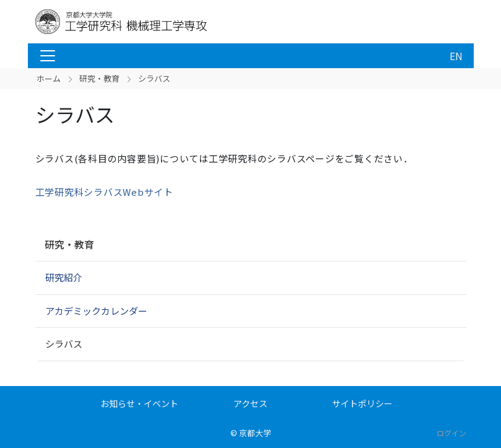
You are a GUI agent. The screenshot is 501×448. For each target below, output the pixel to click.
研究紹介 (64, 277)
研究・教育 (99, 78)
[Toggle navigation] (48, 56)
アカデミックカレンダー (96, 311)
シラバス (64, 344)
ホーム (49, 78)
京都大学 (255, 433)
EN (456, 56)
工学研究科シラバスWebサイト (104, 192)
